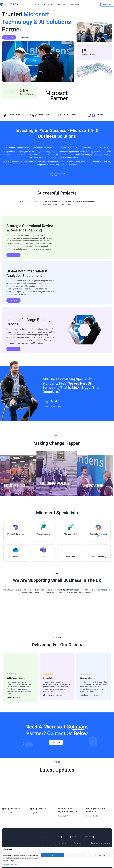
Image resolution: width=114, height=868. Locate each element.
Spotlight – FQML (38, 810)
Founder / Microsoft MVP (53, 413)
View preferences (100, 855)
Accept (52, 855)
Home (37, 4)
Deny (76, 855)
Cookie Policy (6, 865)
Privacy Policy (14, 865)
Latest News (74, 4)
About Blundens (49, 4)
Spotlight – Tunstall (11, 810)
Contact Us (62, 4)
